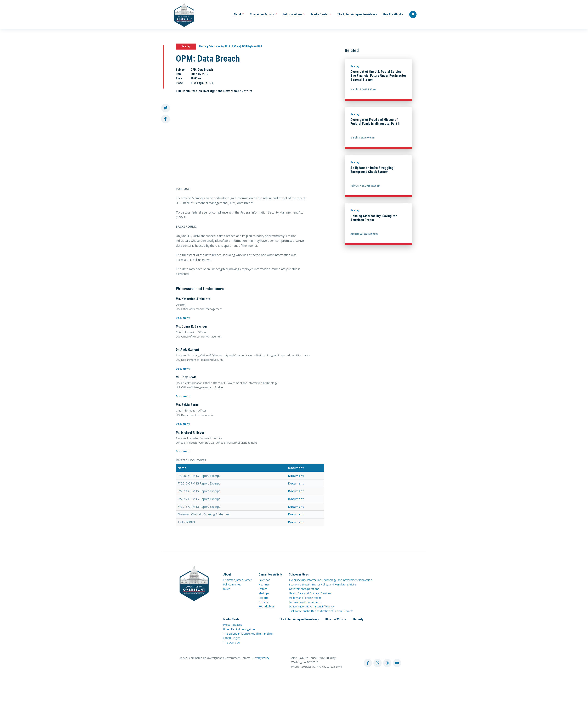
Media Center (321, 14)
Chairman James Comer (238, 580)
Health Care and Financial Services (310, 593)
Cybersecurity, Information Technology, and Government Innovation (331, 580)
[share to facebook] (166, 119)
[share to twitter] (166, 108)
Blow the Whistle (393, 14)
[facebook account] (368, 663)
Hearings (264, 585)
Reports (263, 598)
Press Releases (233, 625)
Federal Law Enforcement (305, 602)
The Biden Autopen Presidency (357, 14)
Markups (264, 593)
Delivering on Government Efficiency (311, 607)
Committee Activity (263, 14)
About (239, 14)
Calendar (264, 580)
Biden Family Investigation (239, 629)
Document (183, 318)
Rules (227, 589)
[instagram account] (387, 663)
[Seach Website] (413, 15)
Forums (263, 602)
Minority (358, 619)
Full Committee (232, 585)
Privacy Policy (261, 658)
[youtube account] (397, 663)
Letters (263, 589)
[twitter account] (378, 663)
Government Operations (304, 589)
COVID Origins (232, 638)
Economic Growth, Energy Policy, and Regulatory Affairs (323, 585)
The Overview (232, 643)
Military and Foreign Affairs (305, 598)
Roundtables (266, 607)
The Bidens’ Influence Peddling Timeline (248, 634)
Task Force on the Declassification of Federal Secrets (321, 611)
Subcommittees (294, 14)
